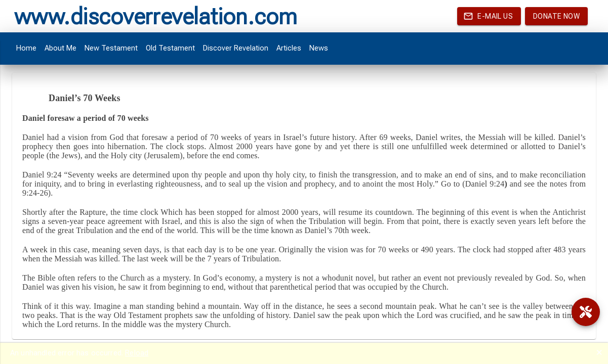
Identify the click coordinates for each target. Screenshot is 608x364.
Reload (137, 353)
